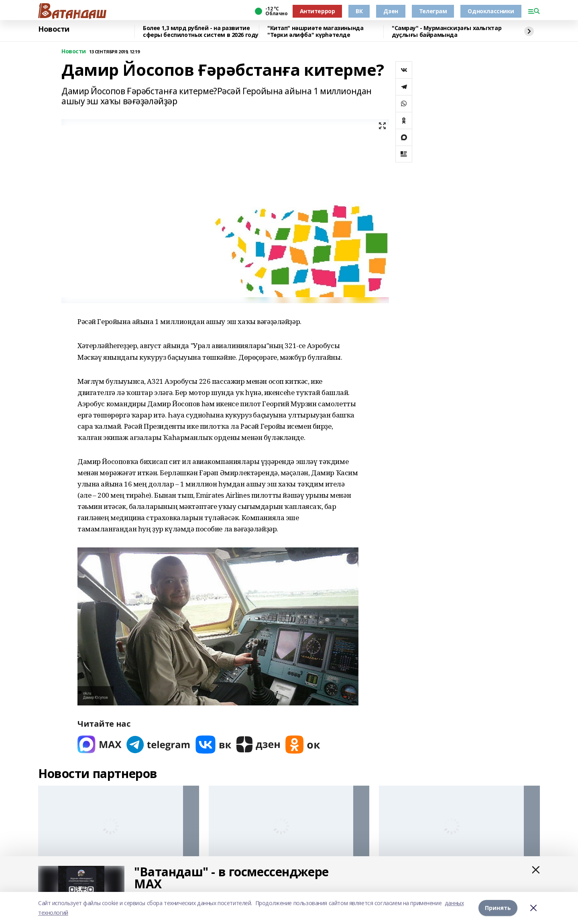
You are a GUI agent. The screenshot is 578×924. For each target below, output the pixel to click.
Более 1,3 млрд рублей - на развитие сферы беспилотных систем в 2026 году (201, 31)
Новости (54, 29)
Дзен (391, 11)
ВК (359, 11)
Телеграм (433, 11)
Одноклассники (491, 11)
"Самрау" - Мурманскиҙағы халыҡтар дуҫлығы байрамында (447, 31)
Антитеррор (317, 11)
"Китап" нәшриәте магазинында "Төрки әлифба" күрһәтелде (315, 31)
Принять (498, 908)
